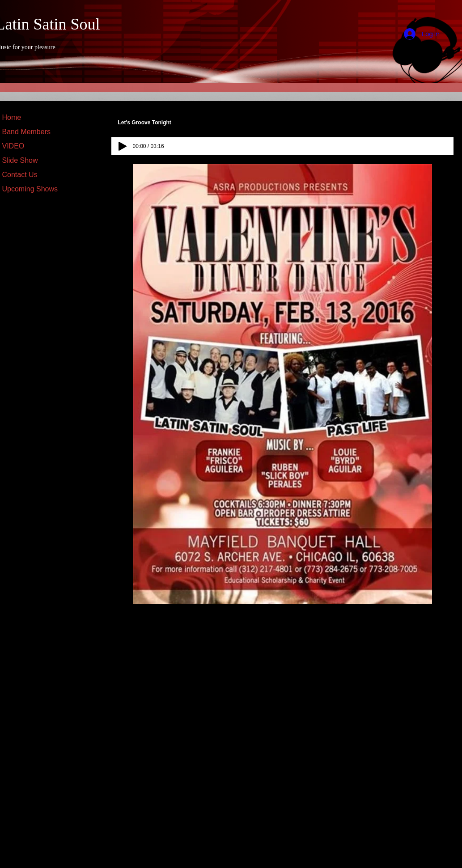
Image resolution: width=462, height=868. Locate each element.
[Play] (123, 146)
